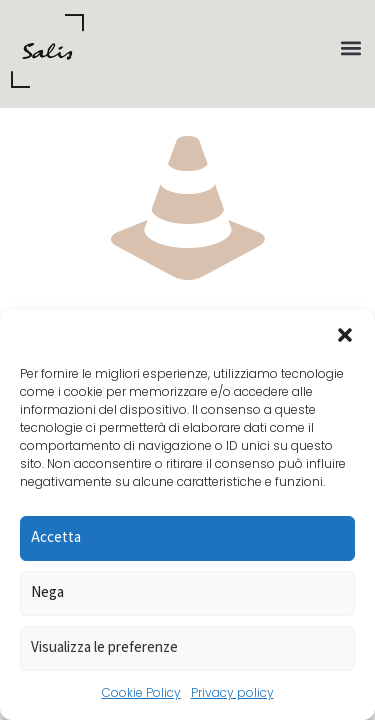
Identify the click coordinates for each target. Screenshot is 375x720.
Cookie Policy (141, 692)
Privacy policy (232, 692)
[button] (345, 335)
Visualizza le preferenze (104, 646)
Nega (47, 591)
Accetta (56, 536)
